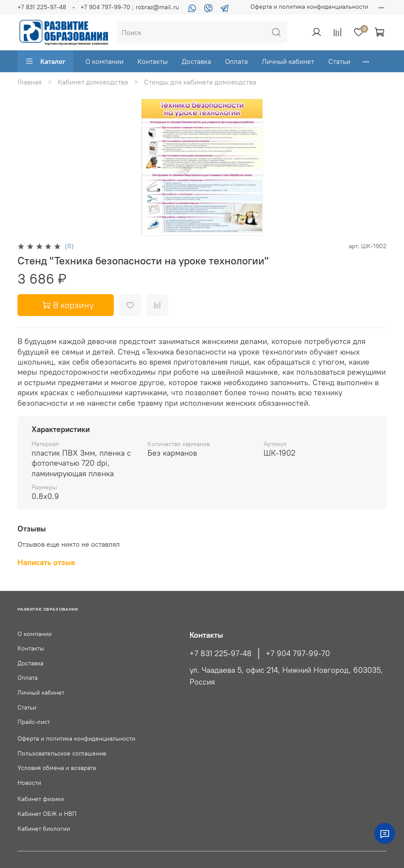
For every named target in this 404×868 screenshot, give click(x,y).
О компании (104, 61)
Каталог (45, 61)
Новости (29, 783)
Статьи (339, 61)
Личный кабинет (288, 61)
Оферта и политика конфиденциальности (309, 7)
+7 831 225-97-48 (42, 7)
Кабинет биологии (44, 829)
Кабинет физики (41, 799)
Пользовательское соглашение (62, 753)
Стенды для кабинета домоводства (200, 82)
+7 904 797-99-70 (298, 654)
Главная (30, 82)
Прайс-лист (34, 722)
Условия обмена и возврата (57, 768)
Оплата (236, 61)
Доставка (196, 61)
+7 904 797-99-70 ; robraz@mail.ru (130, 7)
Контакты (153, 61)
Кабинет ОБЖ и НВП (47, 814)
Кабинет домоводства (93, 82)
